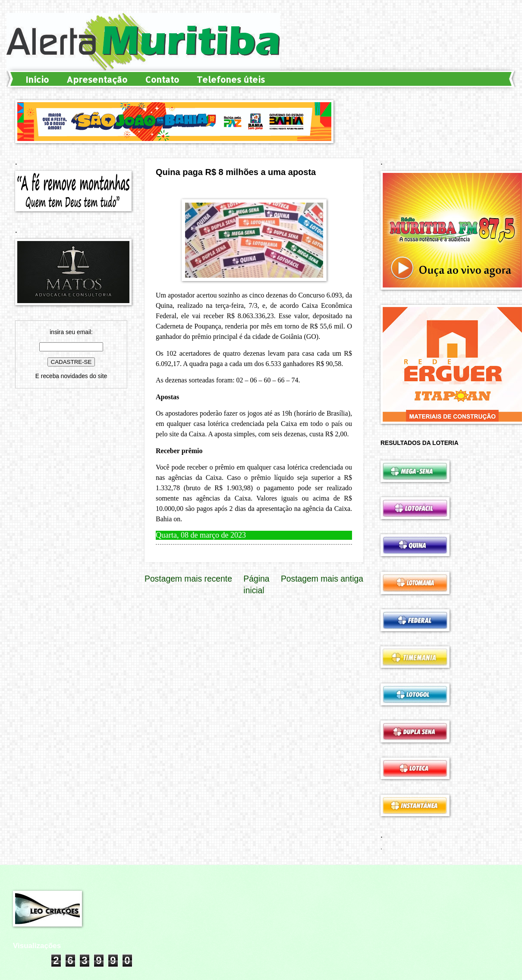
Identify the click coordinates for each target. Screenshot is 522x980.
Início (37, 79)
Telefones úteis (231, 79)
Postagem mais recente (188, 579)
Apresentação (97, 79)
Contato (162, 79)
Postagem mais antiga (322, 579)
